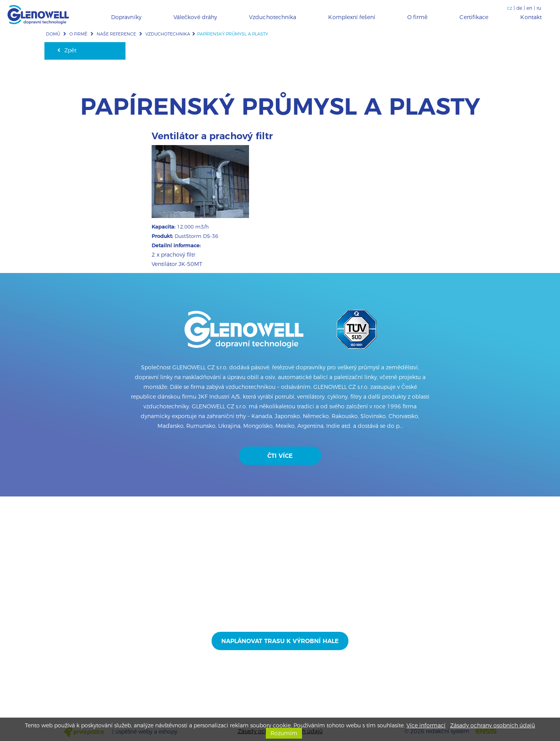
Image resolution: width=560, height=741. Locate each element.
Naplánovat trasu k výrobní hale (280, 641)
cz (510, 8)
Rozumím (284, 733)
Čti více (280, 456)
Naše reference (116, 34)
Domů (53, 34)
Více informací (426, 725)
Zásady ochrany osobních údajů (493, 725)
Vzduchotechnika (168, 34)
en (529, 8)
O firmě (78, 34)
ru (539, 8)
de (519, 8)
